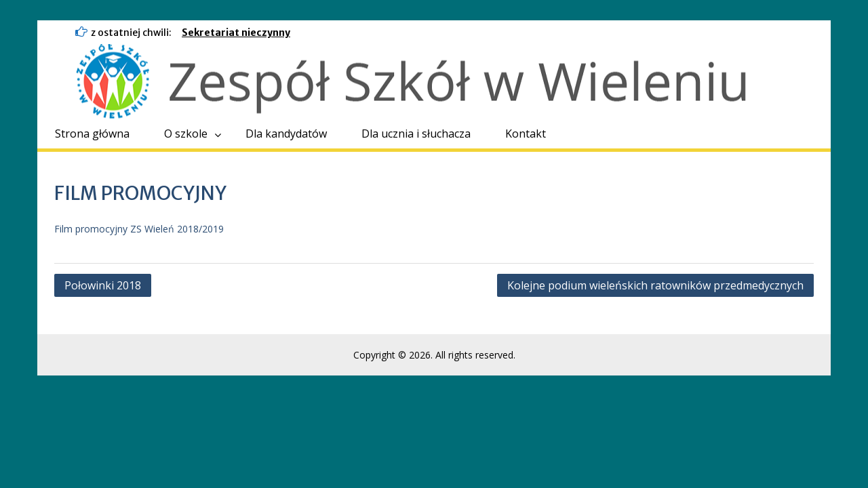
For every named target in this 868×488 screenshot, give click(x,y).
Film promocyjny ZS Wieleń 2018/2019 (139, 229)
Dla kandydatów (286, 134)
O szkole (186, 134)
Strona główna (92, 134)
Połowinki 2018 (103, 285)
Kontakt (526, 134)
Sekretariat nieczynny (236, 33)
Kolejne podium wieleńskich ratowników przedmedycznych (655, 285)
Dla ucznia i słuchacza (416, 134)
